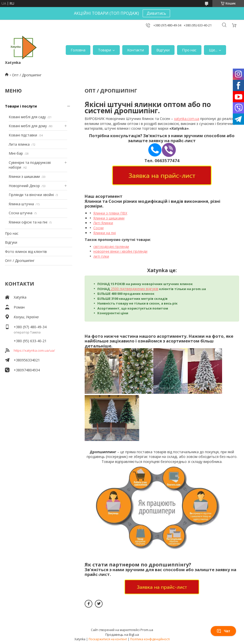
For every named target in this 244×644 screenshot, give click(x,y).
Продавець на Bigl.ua (122, 635)
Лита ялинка (19, 144)
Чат (223, 631)
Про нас (189, 50)
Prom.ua (147, 630)
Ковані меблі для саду (27, 117)
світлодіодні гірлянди (111, 247)
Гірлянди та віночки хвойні (31, 195)
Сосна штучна (21, 213)
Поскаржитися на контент (108, 639)
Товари (104, 50)
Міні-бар (16, 153)
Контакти (136, 50)
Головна (78, 50)
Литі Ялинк (102, 223)
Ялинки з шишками (24, 176)
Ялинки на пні (105, 233)
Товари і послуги (21, 106)
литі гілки (101, 256)
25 (112, 289)
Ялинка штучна (21, 204)
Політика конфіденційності (150, 639)
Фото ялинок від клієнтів (26, 252)
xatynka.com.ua (187, 119)
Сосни (98, 228)
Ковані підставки (23, 135)
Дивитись (156, 13)
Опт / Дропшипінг (20, 261)
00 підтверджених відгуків (137, 289)
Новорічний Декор (24, 186)
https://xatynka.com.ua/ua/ (34, 350)
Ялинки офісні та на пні (28, 222)
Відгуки (163, 50)
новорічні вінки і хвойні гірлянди (120, 251)
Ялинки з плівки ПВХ (110, 213)
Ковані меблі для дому (28, 126)
